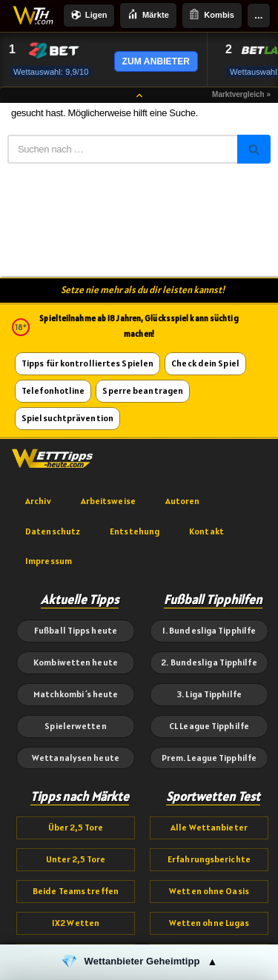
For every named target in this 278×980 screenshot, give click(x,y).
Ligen (89, 16)
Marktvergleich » (241, 94)
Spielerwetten (75, 726)
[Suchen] (122, 149)
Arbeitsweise (108, 501)
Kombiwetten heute (76, 662)
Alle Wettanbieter (209, 827)
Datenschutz (53, 531)
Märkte (148, 15)
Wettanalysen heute (76, 758)
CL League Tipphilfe (209, 726)
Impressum (49, 561)
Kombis (212, 15)
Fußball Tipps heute (76, 630)
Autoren (183, 501)
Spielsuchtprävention (67, 418)
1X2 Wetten (76, 923)
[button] (139, 962)
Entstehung (135, 531)
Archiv (38, 501)
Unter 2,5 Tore (76, 859)
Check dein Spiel (205, 363)
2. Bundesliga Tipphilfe (209, 662)
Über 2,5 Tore (76, 827)
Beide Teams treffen (76, 891)
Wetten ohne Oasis (209, 891)
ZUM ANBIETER (156, 61)
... (258, 15)
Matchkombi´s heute (76, 694)
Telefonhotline (53, 390)
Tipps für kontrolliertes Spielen (87, 363)
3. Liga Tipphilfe (209, 694)
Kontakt (206, 531)
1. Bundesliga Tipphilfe (209, 630)
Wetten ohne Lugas (209, 923)
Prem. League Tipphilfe (209, 758)
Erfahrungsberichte (209, 859)
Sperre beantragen (143, 390)
